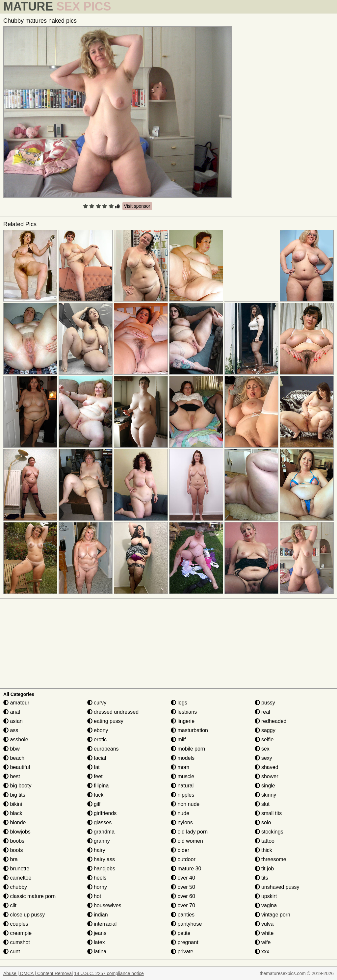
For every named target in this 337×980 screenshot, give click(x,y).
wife (263, 942)
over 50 (183, 887)
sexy (263, 758)
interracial (102, 924)
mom (180, 767)
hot (94, 896)
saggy (265, 730)
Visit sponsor (137, 206)
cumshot (17, 942)
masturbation (189, 730)
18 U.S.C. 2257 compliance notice (109, 973)
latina (97, 952)
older (180, 850)
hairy (96, 850)
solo (263, 822)
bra (11, 859)
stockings (269, 832)
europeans (103, 749)
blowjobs (17, 832)
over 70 (183, 905)
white (264, 933)
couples (16, 924)
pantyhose (186, 924)
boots (13, 850)
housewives (104, 905)
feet (95, 776)
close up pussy (24, 915)
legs (179, 703)
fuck (95, 795)
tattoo (265, 841)
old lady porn (189, 832)
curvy (97, 703)
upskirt (266, 896)
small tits (268, 813)
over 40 (183, 878)
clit (10, 905)
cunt (12, 952)
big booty (17, 786)
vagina (266, 905)
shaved (267, 767)
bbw (12, 749)
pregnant (185, 942)
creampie (17, 933)
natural (182, 786)
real (262, 712)
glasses (100, 822)
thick (263, 850)
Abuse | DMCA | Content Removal (38, 973)
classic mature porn (29, 896)
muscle (182, 776)
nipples (182, 795)
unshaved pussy (277, 887)
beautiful (17, 767)
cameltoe (17, 878)
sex (262, 749)
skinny (266, 795)
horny (97, 887)
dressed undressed (113, 712)
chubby (15, 887)
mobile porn (188, 749)
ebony (98, 730)
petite (181, 933)
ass (11, 730)
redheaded (271, 721)
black (13, 813)
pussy (265, 703)
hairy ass (101, 859)
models (183, 758)
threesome (271, 859)
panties (183, 915)
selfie (264, 740)
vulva (264, 924)
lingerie (183, 721)
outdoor (183, 859)
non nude (185, 804)
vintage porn (273, 915)
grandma (101, 832)
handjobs (101, 869)
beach (14, 758)
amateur (16, 703)
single (265, 786)
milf (178, 740)
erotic (97, 740)
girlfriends (102, 813)
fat (93, 767)
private (182, 952)
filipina (98, 786)
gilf (94, 804)
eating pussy (105, 721)
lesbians (184, 712)
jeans (97, 933)
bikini (13, 804)
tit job (264, 869)
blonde (15, 822)
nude (180, 813)
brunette (16, 869)
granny (99, 841)
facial (97, 758)
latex (96, 942)
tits (261, 878)
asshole (16, 740)
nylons (182, 822)
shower (267, 776)
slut (262, 804)
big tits (14, 795)
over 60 (183, 896)
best (12, 776)
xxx (262, 952)
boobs (14, 841)
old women (187, 841)
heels (97, 878)
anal (12, 712)
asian (13, 721)
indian (98, 915)
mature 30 (186, 869)
